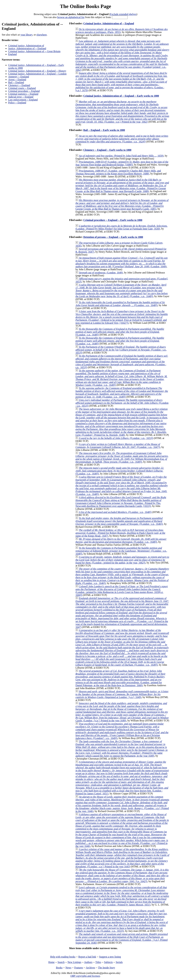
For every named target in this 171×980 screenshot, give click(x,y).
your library (26, 35)
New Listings (74, 962)
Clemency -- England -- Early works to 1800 (107, 150)
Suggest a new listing (110, 957)
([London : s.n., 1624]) (122, 139)
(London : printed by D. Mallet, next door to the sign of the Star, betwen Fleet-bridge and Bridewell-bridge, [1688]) (122, 163)
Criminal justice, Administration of (26, 46)
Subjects (108, 962)
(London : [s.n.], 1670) (121, 82)
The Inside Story (107, 968)
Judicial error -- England (21, 97)
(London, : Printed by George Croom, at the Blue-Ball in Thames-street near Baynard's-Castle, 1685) (122, 205)
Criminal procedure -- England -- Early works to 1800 (113, 220)
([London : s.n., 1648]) (122, 291)
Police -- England (17, 103)
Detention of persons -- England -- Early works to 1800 (113, 237)
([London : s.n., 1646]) (119, 521)
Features (79, 968)
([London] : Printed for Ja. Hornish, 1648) (122, 422)
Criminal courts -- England (22, 88)
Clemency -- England (19, 85)
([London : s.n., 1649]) (121, 378)
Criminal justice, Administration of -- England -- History (37, 71)
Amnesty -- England (19, 77)
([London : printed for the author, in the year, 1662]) (122, 560)
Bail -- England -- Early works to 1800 (104, 130)
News (68, 968)
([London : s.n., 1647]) (118, 446)
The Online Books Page (85, 6)
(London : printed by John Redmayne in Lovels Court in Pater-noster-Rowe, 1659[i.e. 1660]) (122, 591)
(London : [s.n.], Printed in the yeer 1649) (122, 712)
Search (61, 962)
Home (51, 962)
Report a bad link (87, 957)
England (12, 54)
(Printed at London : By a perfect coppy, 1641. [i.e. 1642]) (122, 876)
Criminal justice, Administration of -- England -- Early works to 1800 (121, 96)
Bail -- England (16, 82)
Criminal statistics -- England (23, 94)
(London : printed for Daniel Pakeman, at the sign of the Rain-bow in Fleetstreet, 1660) (120, 678)
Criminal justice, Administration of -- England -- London (37, 74)
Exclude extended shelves (123, 14)
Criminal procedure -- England (24, 91)
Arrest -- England (17, 79)
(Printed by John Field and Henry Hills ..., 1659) (121, 156)
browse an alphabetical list (71, 17)
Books (59, 968)
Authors (88, 962)
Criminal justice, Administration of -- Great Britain (34, 51)
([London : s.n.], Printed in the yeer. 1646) (122, 804)
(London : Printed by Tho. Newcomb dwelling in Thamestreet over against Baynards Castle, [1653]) (121, 502)
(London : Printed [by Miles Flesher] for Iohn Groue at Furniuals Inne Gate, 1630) (121, 227)
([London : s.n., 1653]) (121, 350)
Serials (119, 962)
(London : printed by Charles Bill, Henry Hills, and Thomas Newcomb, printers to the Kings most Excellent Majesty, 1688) (118, 172)
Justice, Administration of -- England (27, 48)
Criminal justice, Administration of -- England (109, 23)
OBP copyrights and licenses (85, 976)
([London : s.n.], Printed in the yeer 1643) (122, 858)
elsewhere (42, 35)
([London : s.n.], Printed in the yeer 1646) (122, 830)
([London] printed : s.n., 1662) (122, 55)
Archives (90, 968)
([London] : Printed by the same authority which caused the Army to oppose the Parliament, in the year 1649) (121, 749)
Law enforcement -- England (23, 100)
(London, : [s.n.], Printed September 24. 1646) (122, 938)
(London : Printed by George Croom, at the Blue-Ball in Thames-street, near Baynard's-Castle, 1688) (122, 185)
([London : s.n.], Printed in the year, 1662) (122, 112)
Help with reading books (63, 957)
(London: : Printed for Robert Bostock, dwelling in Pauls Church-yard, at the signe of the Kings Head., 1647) (120, 533)
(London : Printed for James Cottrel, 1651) (122, 778)
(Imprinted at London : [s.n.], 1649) (122, 694)
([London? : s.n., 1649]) (122, 731)
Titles (98, 962)
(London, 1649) (121, 262)
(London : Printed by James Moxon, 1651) (122, 896)
